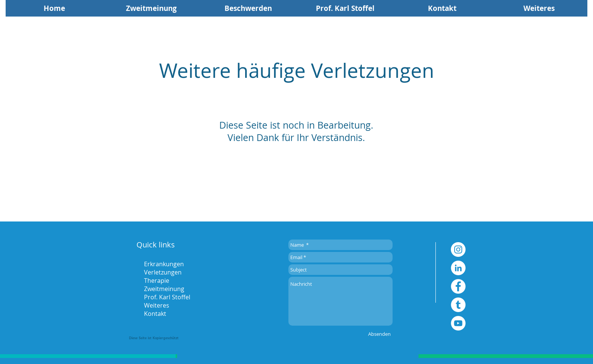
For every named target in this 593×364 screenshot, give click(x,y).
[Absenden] (379, 334)
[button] (539, 8)
